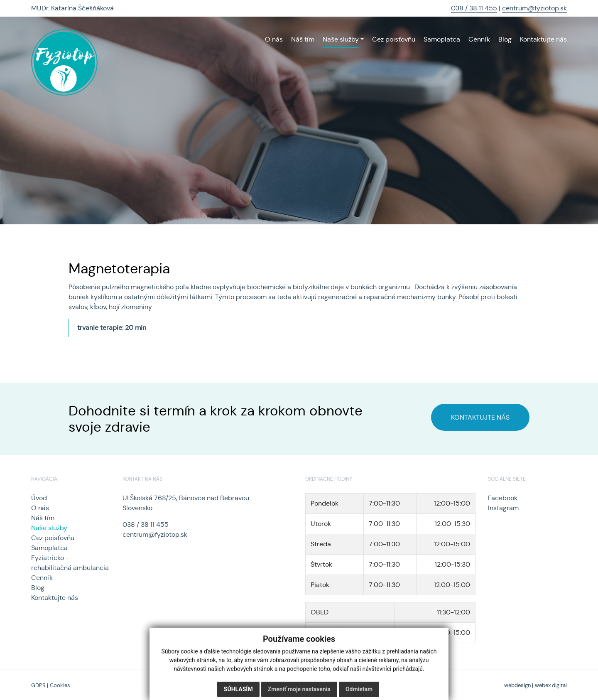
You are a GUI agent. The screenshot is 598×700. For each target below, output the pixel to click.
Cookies (60, 685)
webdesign (517, 685)
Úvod (39, 498)
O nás (40, 508)
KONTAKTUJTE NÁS (480, 417)
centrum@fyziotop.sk (534, 8)
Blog (38, 588)
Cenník (42, 578)
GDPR (38, 685)
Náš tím (43, 518)
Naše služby (49, 528)
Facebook (503, 498)
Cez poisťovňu (53, 538)
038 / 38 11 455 (474, 8)
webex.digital (551, 685)
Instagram (503, 508)
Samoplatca (49, 548)
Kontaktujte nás (55, 598)
